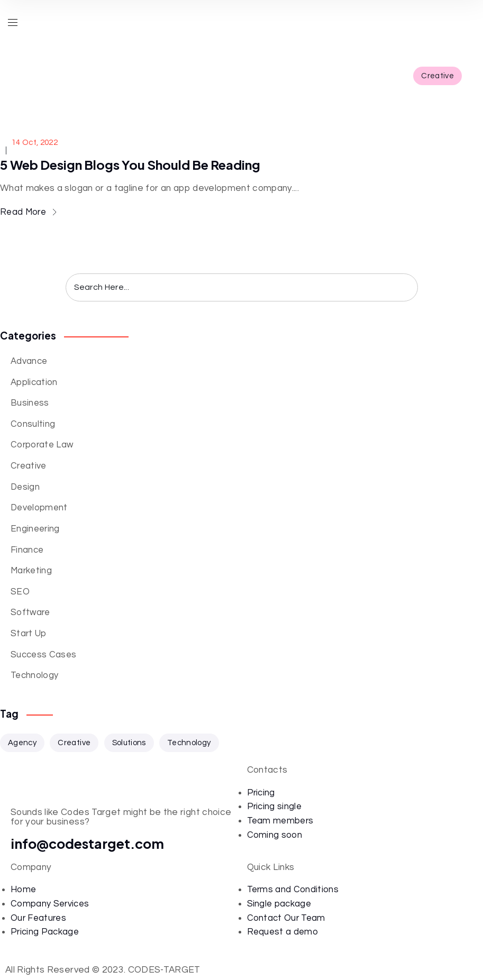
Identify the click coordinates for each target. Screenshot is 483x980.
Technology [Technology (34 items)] (189, 743)
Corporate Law (42, 445)
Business (30, 403)
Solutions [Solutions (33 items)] (129, 743)
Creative (438, 76)
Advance (29, 361)
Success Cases (43, 654)
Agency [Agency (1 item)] (22, 743)
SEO (20, 592)
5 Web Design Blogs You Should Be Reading (130, 164)
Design (25, 487)
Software (30, 612)
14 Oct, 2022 (35, 143)
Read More (28, 212)
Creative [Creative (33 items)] (74, 743)
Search (402, 288)
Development (39, 507)
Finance (27, 550)
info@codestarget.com (88, 844)
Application (34, 382)
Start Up (29, 633)
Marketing (31, 570)
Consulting (33, 424)
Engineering (35, 529)
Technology (34, 675)
